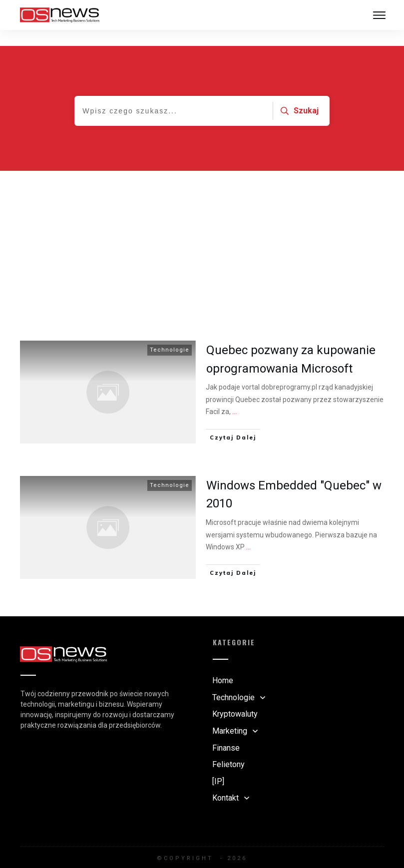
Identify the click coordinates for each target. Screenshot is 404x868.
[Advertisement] (202, 230)
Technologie (170, 334)
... (234, 396)
